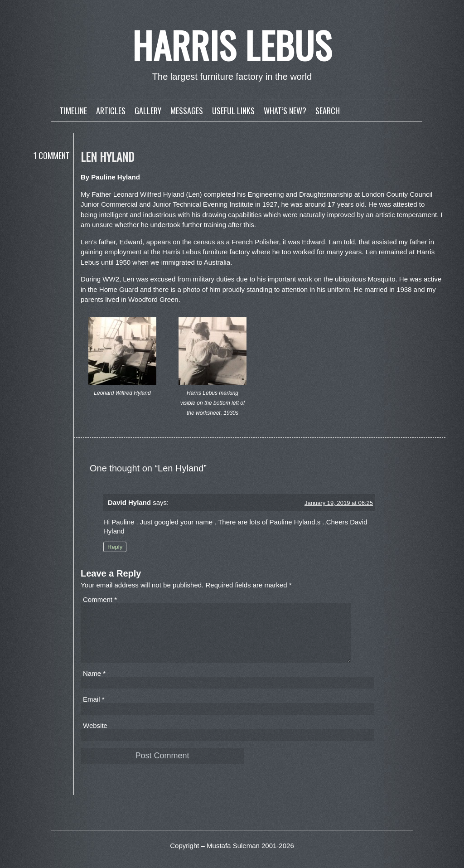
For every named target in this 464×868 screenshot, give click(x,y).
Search (328, 111)
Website (95, 736)
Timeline (73, 111)
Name (94, 684)
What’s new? (285, 111)
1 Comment (52, 155)
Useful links (233, 111)
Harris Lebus (232, 45)
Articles (111, 111)
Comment (100, 599)
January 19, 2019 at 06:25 (339, 503)
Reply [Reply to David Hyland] (115, 547)
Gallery (148, 111)
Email (94, 710)
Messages (187, 111)
